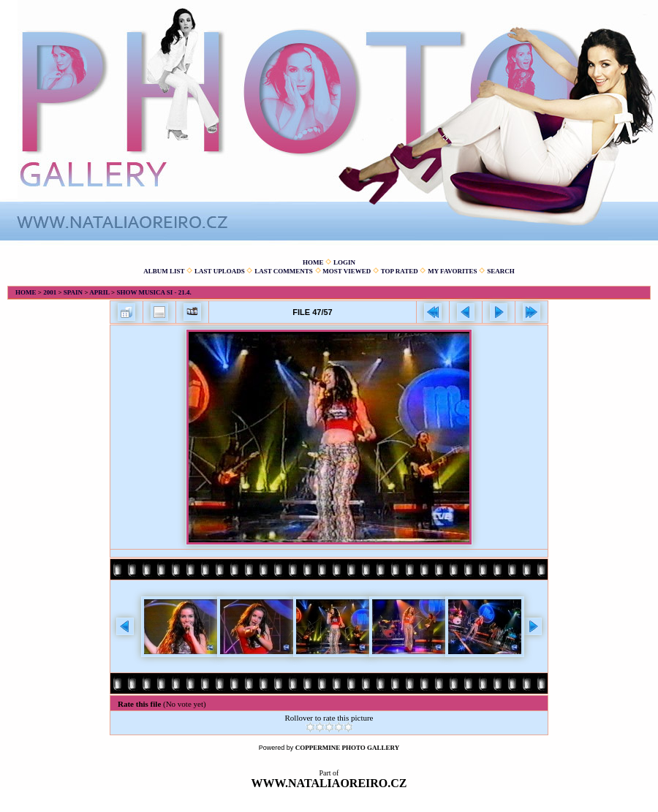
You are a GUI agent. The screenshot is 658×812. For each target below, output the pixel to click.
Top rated (400, 271)
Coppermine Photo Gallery (348, 748)
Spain (73, 292)
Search (501, 271)
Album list (164, 271)
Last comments (284, 271)
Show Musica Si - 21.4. (154, 292)
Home (313, 262)
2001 (50, 292)
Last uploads (220, 271)
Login (344, 262)
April (99, 292)
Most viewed (347, 271)
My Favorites (452, 271)
